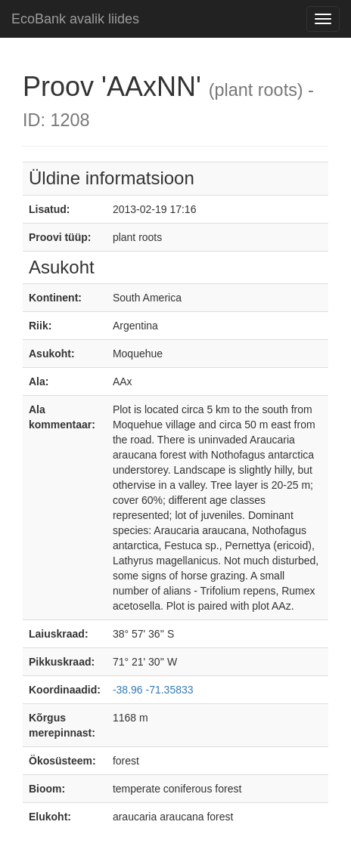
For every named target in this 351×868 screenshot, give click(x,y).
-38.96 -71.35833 (153, 690)
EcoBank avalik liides (75, 19)
